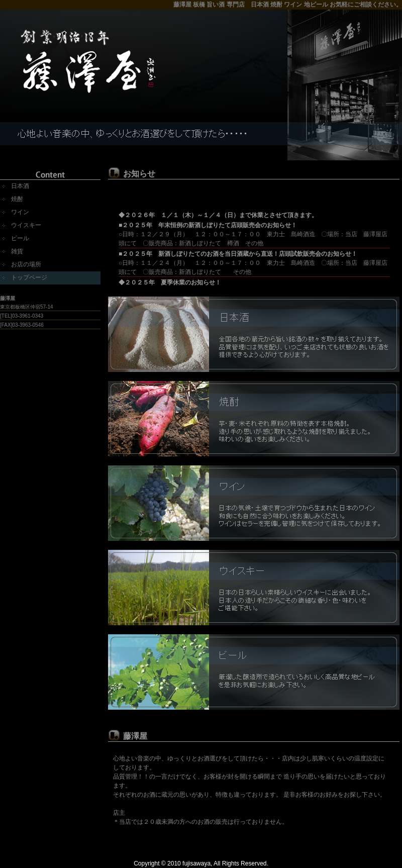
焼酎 (17, 199)
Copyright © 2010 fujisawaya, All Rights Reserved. (201, 863)
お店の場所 (26, 264)
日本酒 (20, 186)
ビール (20, 238)
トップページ (29, 277)
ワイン (20, 212)
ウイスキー (26, 225)
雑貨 (17, 251)
